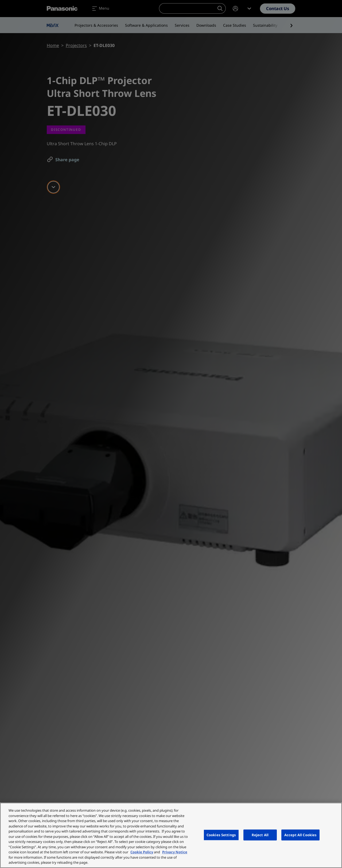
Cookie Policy (142, 852)
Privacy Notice (175, 852)
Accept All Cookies (300, 835)
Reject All (260, 835)
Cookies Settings (221, 835)
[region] (171, 835)
